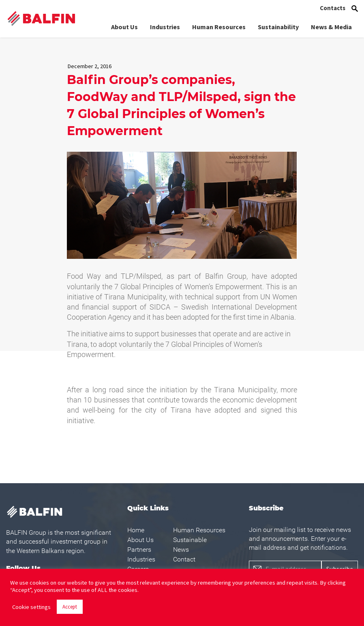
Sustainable (190, 540)
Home (136, 530)
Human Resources (219, 26)
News (181, 550)
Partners (139, 550)
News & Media (331, 26)
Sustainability (278, 26)
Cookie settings (31, 607)
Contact (184, 559)
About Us (124, 26)
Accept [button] (70, 607)
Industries (165, 26)
